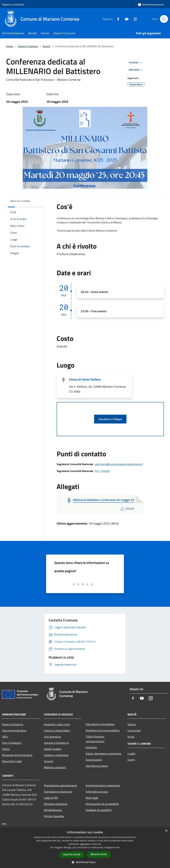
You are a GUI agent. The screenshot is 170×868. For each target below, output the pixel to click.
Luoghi (131, 754)
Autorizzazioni (94, 760)
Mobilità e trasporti (55, 767)
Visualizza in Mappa (110, 419)
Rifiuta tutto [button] (99, 854)
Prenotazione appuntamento (60, 785)
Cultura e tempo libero (57, 730)
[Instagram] (133, 19)
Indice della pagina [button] (20, 201)
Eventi (46, 46)
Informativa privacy (97, 792)
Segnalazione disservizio (58, 792)
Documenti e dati (12, 761)
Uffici (5, 737)
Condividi (136, 63)
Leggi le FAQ (51, 798)
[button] (85, 862)
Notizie (132, 724)
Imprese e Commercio (56, 743)
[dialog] (85, 848)
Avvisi (131, 737)
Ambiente (91, 747)
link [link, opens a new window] (118, 847)
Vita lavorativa (52, 737)
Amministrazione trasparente (103, 785)
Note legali (92, 798)
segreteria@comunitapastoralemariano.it (119, 464)
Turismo (48, 761)
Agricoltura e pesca (97, 766)
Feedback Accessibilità (99, 810)
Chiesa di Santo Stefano (85, 379)
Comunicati (134, 730)
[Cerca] (164, 19)
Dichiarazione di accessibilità (102, 804)
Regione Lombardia (13, 4)
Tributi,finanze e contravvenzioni (95, 739)
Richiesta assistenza (56, 804)
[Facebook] (116, 19)
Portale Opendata (54, 816)
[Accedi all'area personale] (151, 5)
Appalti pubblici (53, 749)
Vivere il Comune (28, 46)
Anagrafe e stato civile (57, 724)
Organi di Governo (13, 724)
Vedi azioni (136, 70)
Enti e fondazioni (12, 743)
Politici (6, 749)
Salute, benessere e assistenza (103, 754)
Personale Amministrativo (17, 755)
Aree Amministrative (14, 730)
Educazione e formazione (100, 724)
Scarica (127, 508)
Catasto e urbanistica (56, 755)
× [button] (166, 831)
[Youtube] (125, 19)
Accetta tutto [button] (72, 855)
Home (10, 46)
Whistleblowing (53, 810)
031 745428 (102, 471)
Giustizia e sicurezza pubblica (103, 730)
